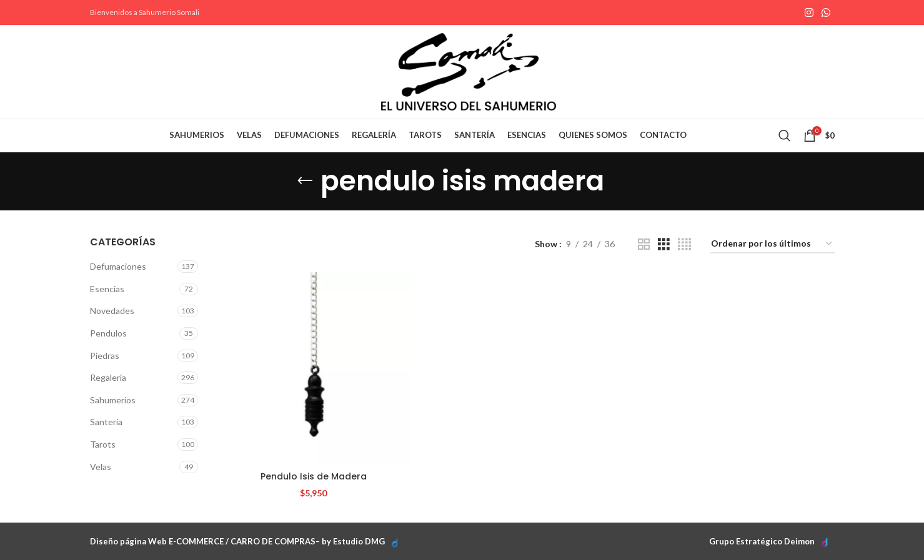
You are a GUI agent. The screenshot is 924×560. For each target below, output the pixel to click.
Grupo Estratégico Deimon (762, 541)
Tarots (103, 444)
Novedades (112, 311)
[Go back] (305, 181)
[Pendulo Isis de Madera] (313, 369)
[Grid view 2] (644, 244)
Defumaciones (118, 266)
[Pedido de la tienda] (772, 244)
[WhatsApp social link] (826, 12)
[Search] (785, 135)
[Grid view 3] (664, 244)
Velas (101, 467)
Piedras (105, 356)
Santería (106, 422)
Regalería (108, 377)
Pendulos (108, 333)
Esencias (107, 289)
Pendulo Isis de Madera (314, 476)
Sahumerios (113, 400)
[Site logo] (469, 71)
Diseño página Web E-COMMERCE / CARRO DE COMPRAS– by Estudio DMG (237, 541)
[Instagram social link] (809, 12)
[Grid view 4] (684, 244)
